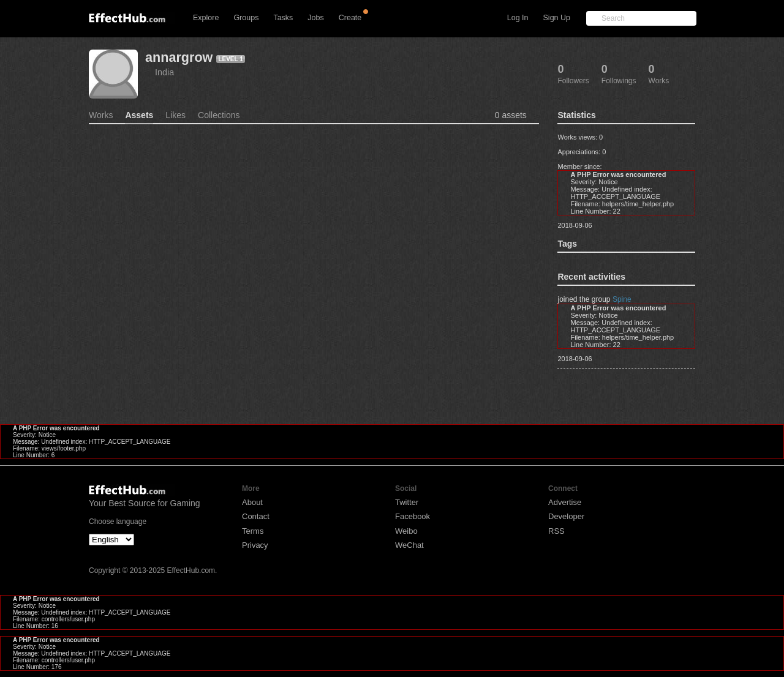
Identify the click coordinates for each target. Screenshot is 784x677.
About (252, 502)
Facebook (413, 516)
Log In (518, 18)
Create (350, 18)
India (164, 72)
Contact (256, 516)
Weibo (406, 531)
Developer (566, 516)
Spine (622, 299)
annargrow (179, 57)
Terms (253, 531)
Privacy (255, 545)
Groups (246, 18)
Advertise (565, 502)
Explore (206, 18)
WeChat (409, 545)
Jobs (315, 18)
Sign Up (557, 18)
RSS (556, 531)
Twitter (407, 502)
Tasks (283, 18)
